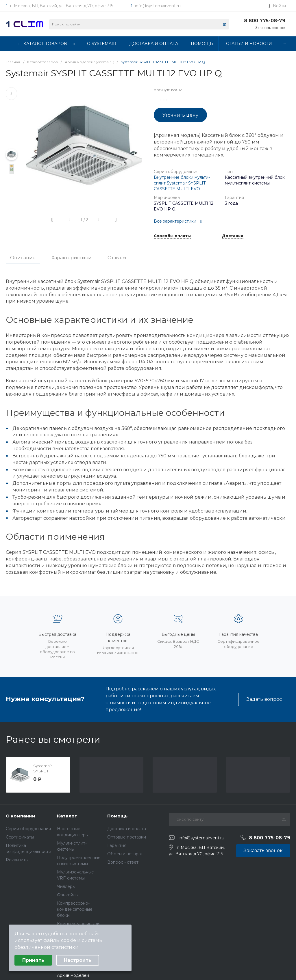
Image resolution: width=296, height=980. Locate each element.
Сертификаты (20, 837)
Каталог (67, 816)
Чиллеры (66, 886)
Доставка (233, 236)
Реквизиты (17, 860)
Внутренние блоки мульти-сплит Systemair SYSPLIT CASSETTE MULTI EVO (182, 183)
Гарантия (117, 845)
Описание (23, 258)
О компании (21, 816)
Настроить (78, 960)
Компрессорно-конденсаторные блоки (75, 909)
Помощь (117, 816)
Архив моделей (73, 975)
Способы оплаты (172, 236)
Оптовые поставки (127, 837)
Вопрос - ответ (123, 862)
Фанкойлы (68, 895)
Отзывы (117, 258)
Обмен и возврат (125, 854)
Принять (33, 960)
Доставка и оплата (127, 829)
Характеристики (72, 258)
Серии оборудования (28, 829)
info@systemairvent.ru (158, 6)
